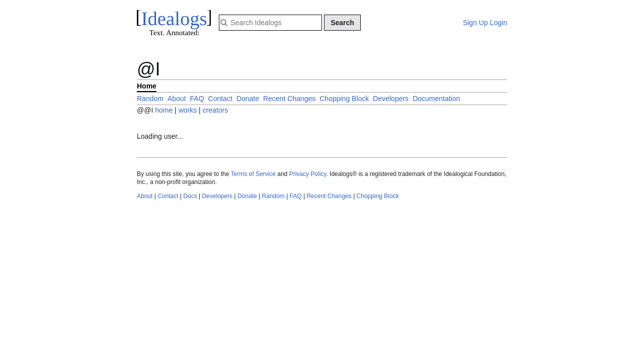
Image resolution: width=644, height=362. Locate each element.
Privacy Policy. (309, 174)
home (164, 110)
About (177, 99)
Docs (190, 196)
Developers (391, 99)
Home (147, 86)
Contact (220, 99)
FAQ (197, 99)
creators (216, 110)
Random (150, 99)
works (189, 110)
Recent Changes (289, 99)
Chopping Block (344, 99)
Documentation (436, 99)
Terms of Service (253, 174)
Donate (248, 99)
